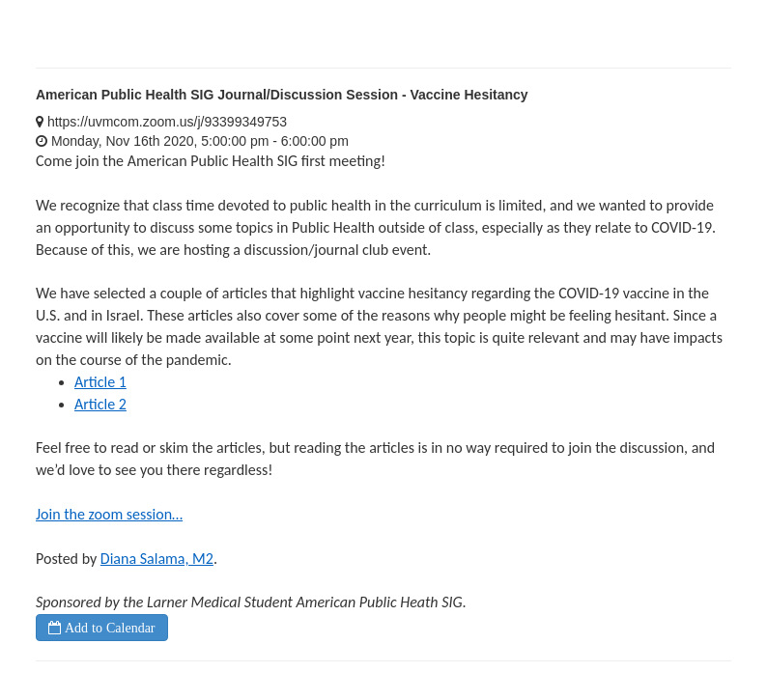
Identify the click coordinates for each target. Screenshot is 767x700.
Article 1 (100, 382)
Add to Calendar (108, 628)
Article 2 (100, 404)
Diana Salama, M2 (157, 559)
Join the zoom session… (109, 514)
